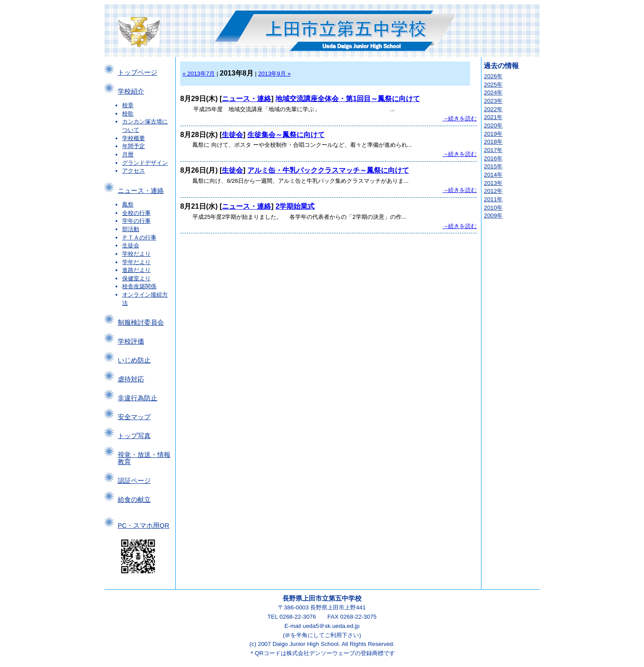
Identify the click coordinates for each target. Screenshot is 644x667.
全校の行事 (136, 213)
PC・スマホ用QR (143, 526)
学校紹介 (131, 91)
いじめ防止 (134, 360)
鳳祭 (128, 205)
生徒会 (131, 245)
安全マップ (134, 417)
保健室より (136, 278)
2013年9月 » (275, 74)
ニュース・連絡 (141, 191)
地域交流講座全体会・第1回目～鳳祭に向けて (348, 99)
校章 (128, 105)
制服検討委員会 (141, 323)
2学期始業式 (295, 206)
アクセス (134, 171)
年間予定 (134, 146)
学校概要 (134, 138)
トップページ (137, 72)
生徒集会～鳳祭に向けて (286, 135)
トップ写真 (134, 436)
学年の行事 (136, 221)
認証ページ (134, 481)
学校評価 (131, 341)
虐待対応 (131, 379)
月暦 (128, 154)
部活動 (131, 229)
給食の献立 (134, 500)
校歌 (128, 114)
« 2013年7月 (199, 74)
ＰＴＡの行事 (139, 237)
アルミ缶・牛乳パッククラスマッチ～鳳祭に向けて (328, 170)
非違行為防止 (137, 398)
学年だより (136, 262)
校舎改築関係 (139, 286)
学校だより (136, 254)
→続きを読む (459, 118)
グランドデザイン (145, 163)
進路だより (136, 270)
